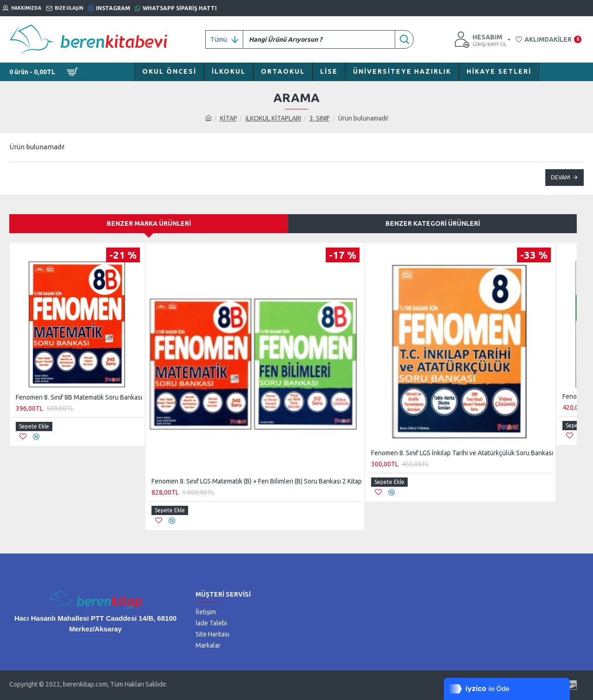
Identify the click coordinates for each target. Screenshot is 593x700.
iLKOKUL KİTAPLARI (273, 118)
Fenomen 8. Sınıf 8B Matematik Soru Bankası (79, 397)
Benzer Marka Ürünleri (149, 223)
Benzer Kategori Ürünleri (433, 223)
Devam (561, 177)
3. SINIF (320, 118)
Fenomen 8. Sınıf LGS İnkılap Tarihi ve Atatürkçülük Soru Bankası (462, 453)
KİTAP (229, 118)
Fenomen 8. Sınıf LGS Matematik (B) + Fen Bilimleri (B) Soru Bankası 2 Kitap (257, 481)
